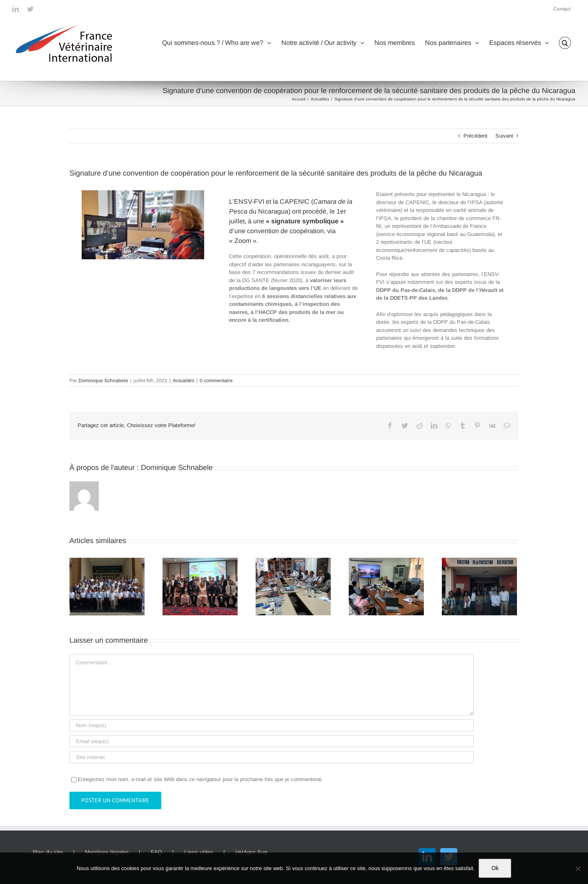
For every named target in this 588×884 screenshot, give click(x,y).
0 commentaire (216, 381)
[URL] (272, 757)
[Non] (578, 868)
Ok (495, 868)
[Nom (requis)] (272, 725)
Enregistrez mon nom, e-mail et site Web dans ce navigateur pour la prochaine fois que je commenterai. (200, 779)
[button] (565, 43)
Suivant (504, 136)
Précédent (476, 136)
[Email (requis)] (272, 741)
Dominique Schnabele (103, 381)
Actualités (184, 381)
